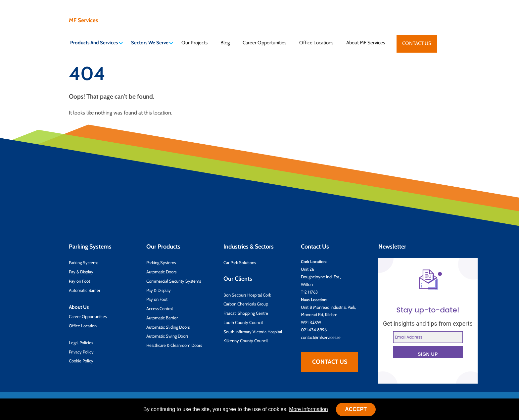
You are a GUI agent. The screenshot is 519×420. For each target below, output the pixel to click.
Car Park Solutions (240, 262)
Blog (225, 43)
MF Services (82, 20)
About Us (79, 307)
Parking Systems (84, 262)
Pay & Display (81, 271)
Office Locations (316, 43)
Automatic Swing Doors (167, 336)
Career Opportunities (264, 43)
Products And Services (96, 43)
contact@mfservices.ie (321, 337)
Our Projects (194, 43)
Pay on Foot (79, 281)
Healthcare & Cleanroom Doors (174, 345)
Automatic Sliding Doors (168, 327)
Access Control (160, 308)
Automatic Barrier (85, 290)
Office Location (83, 325)
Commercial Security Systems (174, 281)
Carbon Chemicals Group (246, 304)
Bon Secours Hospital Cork (247, 295)
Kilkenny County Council (246, 341)
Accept (356, 409)
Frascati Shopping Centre (246, 313)
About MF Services (366, 43)
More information (308, 409)
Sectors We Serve (152, 43)
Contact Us (417, 43)
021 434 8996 (314, 329)
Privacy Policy (81, 351)
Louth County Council (243, 322)
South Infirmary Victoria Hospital (253, 331)
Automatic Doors (161, 271)
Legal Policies (81, 342)
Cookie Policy (81, 361)
